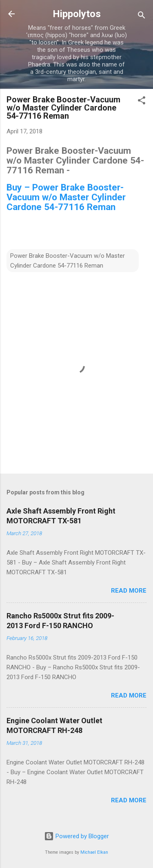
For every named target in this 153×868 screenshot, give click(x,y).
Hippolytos (77, 14)
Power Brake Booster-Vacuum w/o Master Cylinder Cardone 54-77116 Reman (68, 261)
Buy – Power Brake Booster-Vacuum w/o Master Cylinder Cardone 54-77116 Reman (66, 197)
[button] (142, 102)
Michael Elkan (94, 852)
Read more (129, 591)
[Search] (142, 17)
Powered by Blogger (76, 836)
